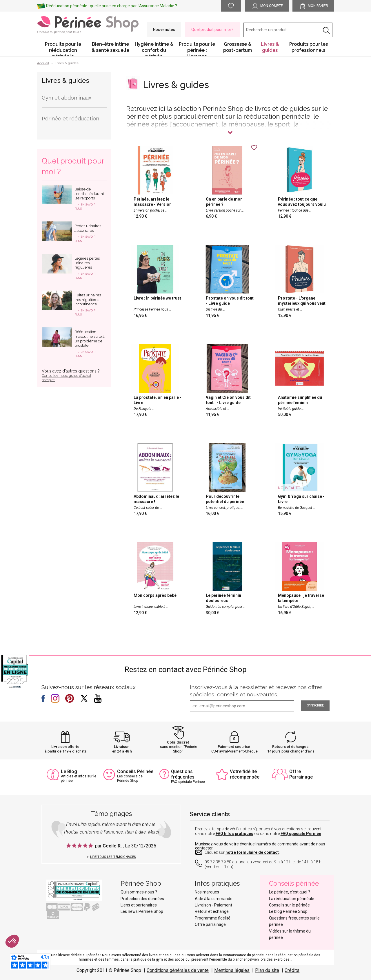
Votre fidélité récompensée (245, 774)
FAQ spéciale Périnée (301, 834)
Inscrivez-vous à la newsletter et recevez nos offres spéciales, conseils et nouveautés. (256, 691)
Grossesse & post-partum (238, 47)
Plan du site (267, 970)
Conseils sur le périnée (289, 905)
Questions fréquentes (183, 774)
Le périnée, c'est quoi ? (290, 892)
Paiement (223, 905)
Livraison (122, 747)
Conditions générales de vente (178, 970)
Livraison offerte (65, 747)
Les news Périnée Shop (142, 911)
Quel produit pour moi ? (212, 30)
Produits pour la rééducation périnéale (63, 49)
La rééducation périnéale (292, 899)
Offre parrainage (210, 924)
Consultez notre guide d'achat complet (67, 378)
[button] (12, 941)
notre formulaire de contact (252, 852)
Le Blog (69, 771)
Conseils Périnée (135, 771)
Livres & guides (270, 47)
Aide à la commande (214, 899)
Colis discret (178, 742)
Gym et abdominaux (67, 98)
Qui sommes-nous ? (139, 892)
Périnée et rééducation (70, 119)
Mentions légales (232, 970)
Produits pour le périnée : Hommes (197, 49)
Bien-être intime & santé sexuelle (110, 47)
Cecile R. (113, 846)
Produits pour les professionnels (309, 47)
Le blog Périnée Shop (288, 911)
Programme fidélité (213, 918)
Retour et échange (212, 911)
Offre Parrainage (301, 774)
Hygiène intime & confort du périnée (154, 49)
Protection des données (142, 899)
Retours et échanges (290, 747)
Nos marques (207, 892)
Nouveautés (164, 30)
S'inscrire (315, 705)
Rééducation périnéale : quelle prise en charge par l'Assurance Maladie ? (112, 6)
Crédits (292, 970)
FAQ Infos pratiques (234, 834)
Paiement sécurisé (234, 747)
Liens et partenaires (139, 905)
